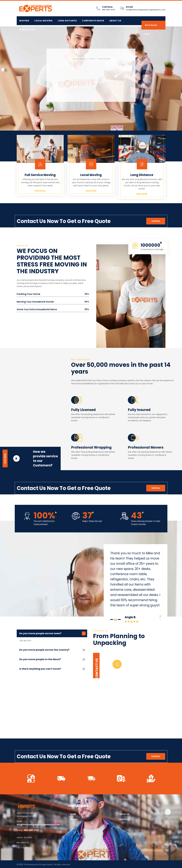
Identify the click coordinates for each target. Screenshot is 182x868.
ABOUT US (124, 814)
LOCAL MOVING (44, 21)
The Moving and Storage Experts (38, 864)
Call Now (156, 221)
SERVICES (124, 819)
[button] (160, 616)
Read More (40, 191)
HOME (73, 814)
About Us (115, 21)
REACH (73, 819)
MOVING (24, 21)
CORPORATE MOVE (93, 21)
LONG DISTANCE (67, 21)
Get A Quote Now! (151, 27)
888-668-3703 (108, 10)
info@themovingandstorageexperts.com (146, 10)
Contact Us (27, 29)
